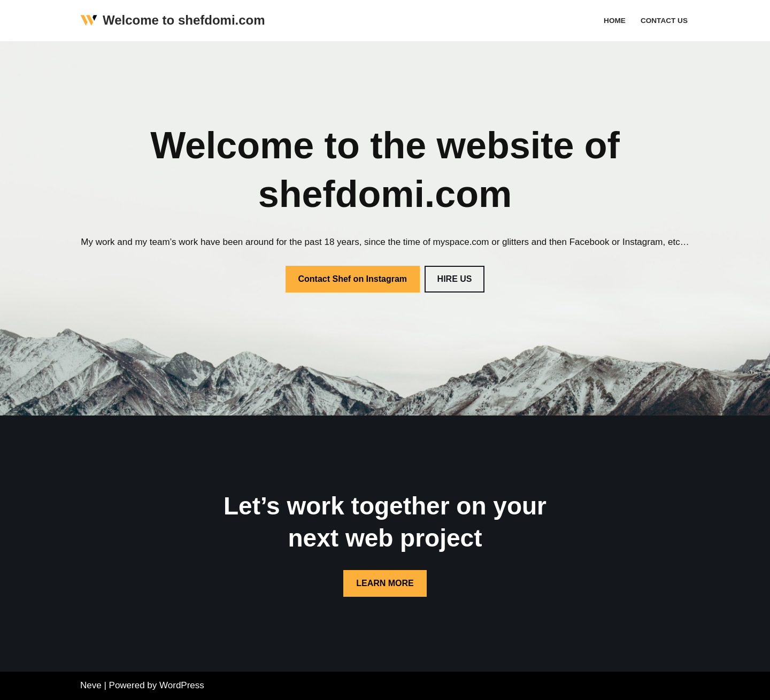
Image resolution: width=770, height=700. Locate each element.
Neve (91, 685)
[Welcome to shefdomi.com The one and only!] (173, 21)
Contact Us (664, 21)
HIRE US (455, 279)
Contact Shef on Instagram (353, 279)
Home (615, 21)
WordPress (182, 685)
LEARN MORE (385, 583)
